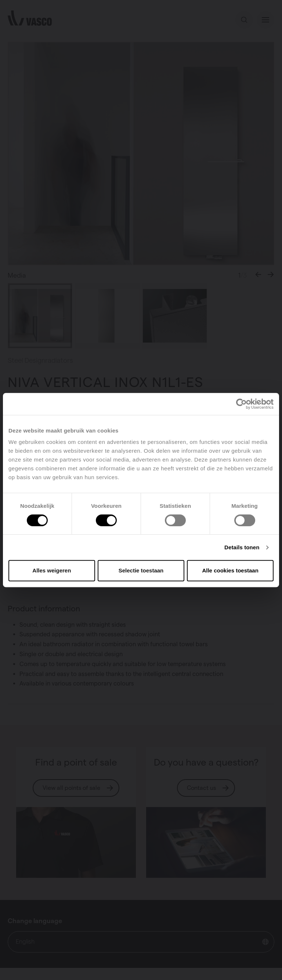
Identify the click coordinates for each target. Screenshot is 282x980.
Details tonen (242, 547)
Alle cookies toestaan (230, 570)
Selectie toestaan (141, 570)
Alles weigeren (52, 570)
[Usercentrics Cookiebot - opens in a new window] (241, 404)
